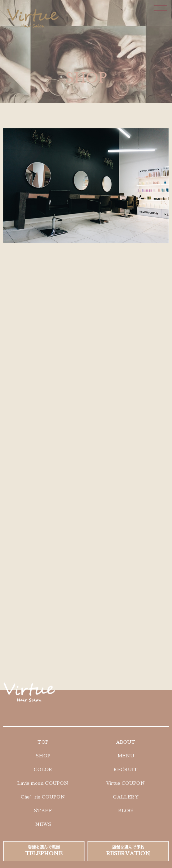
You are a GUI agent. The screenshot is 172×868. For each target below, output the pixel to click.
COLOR (43, 769)
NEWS (43, 824)
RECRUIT (126, 769)
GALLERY (126, 797)
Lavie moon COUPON (43, 783)
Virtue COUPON (126, 783)
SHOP (43, 756)
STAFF (43, 811)
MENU (126, 756)
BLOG (126, 811)
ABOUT (126, 742)
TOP (43, 742)
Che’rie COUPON (43, 797)
